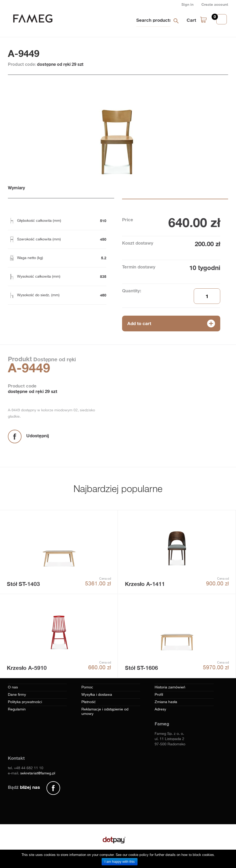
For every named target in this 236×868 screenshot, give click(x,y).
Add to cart (139, 323)
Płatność (89, 702)
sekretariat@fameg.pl (38, 773)
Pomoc (87, 687)
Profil (159, 695)
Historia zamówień (170, 687)
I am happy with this (120, 862)
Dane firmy (17, 695)
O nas (13, 687)
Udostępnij (38, 436)
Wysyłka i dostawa (97, 695)
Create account (215, 4)
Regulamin (17, 709)
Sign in (187, 4)
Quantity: (132, 291)
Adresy (160, 709)
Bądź (24, 787)
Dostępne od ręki (54, 359)
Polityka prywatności (25, 702)
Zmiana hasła (166, 702)
